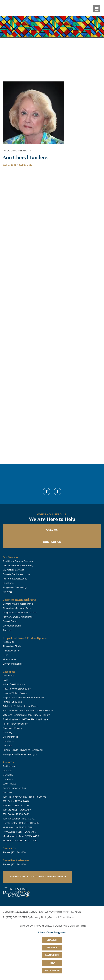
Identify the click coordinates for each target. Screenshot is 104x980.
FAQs (27, 917)
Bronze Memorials (13, 664)
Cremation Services (13, 570)
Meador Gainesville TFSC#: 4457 (20, 841)
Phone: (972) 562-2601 (15, 852)
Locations (8, 583)
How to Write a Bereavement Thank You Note (28, 711)
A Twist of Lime (11, 651)
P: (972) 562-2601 (13, 917)
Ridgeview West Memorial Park (20, 613)
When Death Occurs (14, 684)
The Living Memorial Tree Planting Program (27, 719)
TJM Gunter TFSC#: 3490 (16, 814)
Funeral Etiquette (12, 702)
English (52, 940)
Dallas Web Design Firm (70, 926)
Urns (5, 655)
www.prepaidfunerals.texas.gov (20, 754)
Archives (7, 592)
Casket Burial (10, 621)
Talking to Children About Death (20, 706)
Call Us (52, 530)
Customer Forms (12, 728)
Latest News (9, 784)
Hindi (52, 963)
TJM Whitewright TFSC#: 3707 (19, 819)
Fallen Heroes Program (15, 724)
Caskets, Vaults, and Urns (16, 574)
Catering (7, 733)
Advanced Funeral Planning (18, 566)
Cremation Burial (12, 626)
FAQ (5, 680)
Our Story (8, 775)
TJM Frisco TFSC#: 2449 (16, 806)
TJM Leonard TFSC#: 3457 (17, 810)
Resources (8, 676)
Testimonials (10, 766)
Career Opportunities (14, 788)
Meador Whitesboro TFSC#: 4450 (21, 836)
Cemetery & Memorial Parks (18, 604)
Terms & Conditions (61, 917)
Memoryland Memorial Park (18, 617)
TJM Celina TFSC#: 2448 (16, 801)
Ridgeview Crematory (15, 587)
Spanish (52, 948)
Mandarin (52, 955)
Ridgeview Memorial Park (17, 608)
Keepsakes (9, 642)
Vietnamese (52, 971)
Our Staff (8, 771)
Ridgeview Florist (12, 646)
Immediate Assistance (15, 579)
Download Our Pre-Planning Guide (37, 877)
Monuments (9, 659)
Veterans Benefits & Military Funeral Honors (26, 715)
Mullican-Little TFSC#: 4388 (18, 827)
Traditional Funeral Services (18, 561)
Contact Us (52, 542)
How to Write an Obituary (17, 689)
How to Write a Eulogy (15, 693)
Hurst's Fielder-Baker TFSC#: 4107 (21, 823)
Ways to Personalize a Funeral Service (23, 698)
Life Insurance (10, 737)
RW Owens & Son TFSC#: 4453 (19, 832)
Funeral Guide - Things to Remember (23, 750)
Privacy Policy (40, 917)
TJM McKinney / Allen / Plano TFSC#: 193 (24, 797)
